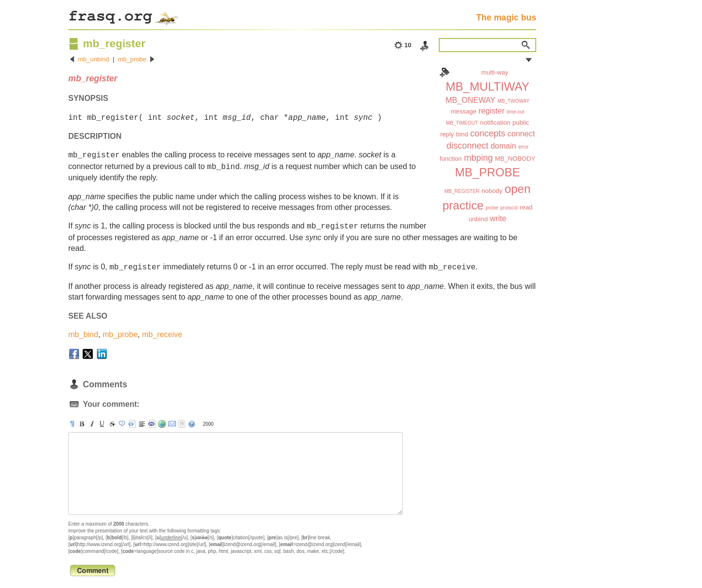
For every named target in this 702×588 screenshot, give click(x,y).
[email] (172, 424)
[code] (152, 424)
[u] (102, 424)
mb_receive (162, 334)
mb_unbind (94, 59)
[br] (142, 424)
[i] (92, 424)
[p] (72, 424)
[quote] (122, 424)
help (192, 424)
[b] (82, 424)
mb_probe (132, 59)
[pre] (132, 424)
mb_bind (83, 334)
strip (182, 424)
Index (445, 73)
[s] (112, 424)
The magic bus (506, 18)
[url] (162, 424)
